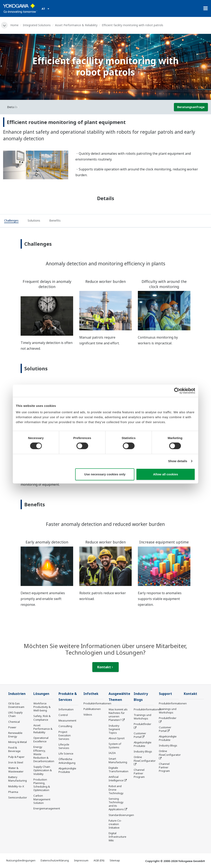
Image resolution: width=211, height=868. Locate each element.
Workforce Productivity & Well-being (42, 707)
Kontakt (105, 667)
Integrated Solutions (37, 25)
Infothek (91, 694)
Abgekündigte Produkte (67, 770)
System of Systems (115, 746)
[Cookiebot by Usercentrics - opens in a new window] (177, 391)
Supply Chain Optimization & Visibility (43, 770)
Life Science (66, 753)
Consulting (65, 726)
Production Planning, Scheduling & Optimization (42, 785)
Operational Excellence (41, 740)
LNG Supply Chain (15, 714)
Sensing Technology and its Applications (116, 804)
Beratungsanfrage (191, 107)
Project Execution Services (65, 735)
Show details (178, 461)
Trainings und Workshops (142, 717)
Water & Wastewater (16, 770)
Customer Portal (140, 735)
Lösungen (41, 694)
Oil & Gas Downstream (16, 705)
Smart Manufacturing (118, 760)
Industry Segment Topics (114, 729)
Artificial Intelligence (116, 779)
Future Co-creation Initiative (115, 824)
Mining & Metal (18, 742)
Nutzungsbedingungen (21, 860)
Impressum (81, 860)
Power (12, 727)
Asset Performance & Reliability (76, 25)
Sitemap (115, 860)
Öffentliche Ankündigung (67, 761)
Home (14, 25)
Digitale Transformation (118, 769)
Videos (88, 714)
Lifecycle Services (64, 746)
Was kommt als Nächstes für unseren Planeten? (118, 715)
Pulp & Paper (16, 757)
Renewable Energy (15, 735)
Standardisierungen (121, 815)
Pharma (13, 792)
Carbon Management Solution (42, 799)
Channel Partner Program (139, 773)
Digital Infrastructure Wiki (117, 837)
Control (63, 715)
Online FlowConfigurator (145, 759)
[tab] (11, 221)
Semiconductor (18, 797)
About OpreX (117, 738)
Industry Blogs (143, 751)
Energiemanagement (47, 808)
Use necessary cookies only (105, 474)
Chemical (14, 722)
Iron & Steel (16, 762)
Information (66, 709)
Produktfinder (142, 724)
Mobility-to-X (16, 786)
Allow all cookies (166, 474)
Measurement (67, 720)
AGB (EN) (99, 860)
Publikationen (92, 709)
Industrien (17, 694)
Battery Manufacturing (18, 779)
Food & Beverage (14, 749)
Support (165, 694)
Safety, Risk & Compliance (42, 718)
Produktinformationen (97, 703)
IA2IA (112, 753)
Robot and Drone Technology (116, 790)
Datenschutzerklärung (55, 860)
